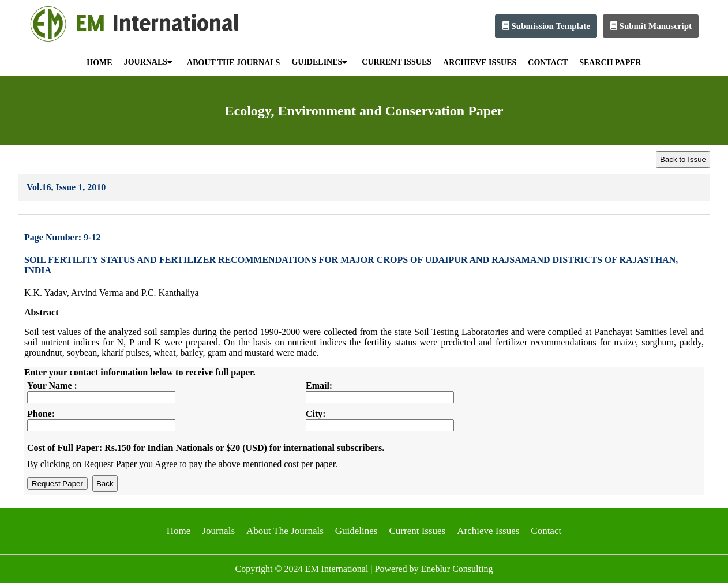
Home (179, 531)
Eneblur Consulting (457, 569)
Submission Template (546, 26)
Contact (546, 531)
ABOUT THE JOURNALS (233, 63)
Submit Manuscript (651, 26)
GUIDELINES (319, 62)
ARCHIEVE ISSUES (480, 63)
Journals (218, 531)
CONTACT (548, 63)
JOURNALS (148, 62)
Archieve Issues (488, 531)
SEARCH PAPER (610, 63)
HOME (99, 63)
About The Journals (285, 531)
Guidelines (357, 531)
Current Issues (417, 531)
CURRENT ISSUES (397, 62)
